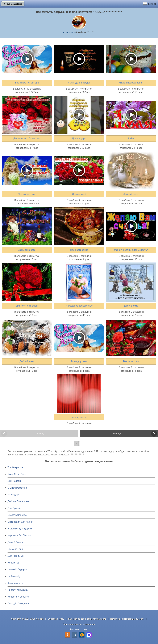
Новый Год (13, 563)
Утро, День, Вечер (17, 474)
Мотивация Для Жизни (20, 522)
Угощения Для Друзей (20, 529)
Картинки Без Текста (19, 535)
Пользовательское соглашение (79, 624)
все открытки (13, 4)
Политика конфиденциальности (127, 619)
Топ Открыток (15, 467)
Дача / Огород (16, 542)
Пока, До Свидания (18, 604)
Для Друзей (14, 508)
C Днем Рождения (18, 488)
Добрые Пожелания (18, 501)
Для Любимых (16, 556)
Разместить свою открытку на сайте (87, 619)
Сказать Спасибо (17, 515)
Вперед (117, 434)
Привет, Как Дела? (18, 590)
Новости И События (18, 597)
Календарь (14, 495)
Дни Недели (14, 481)
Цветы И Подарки (17, 569)
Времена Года (15, 549)
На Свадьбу (14, 576)
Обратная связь (56, 619)
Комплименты (15, 583)
